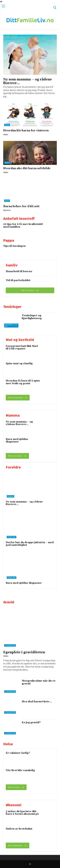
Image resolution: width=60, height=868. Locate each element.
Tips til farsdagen (14, 246)
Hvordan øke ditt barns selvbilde (27, 168)
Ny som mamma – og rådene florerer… (28, 81)
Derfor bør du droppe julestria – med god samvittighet (30, 544)
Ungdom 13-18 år (11, 326)
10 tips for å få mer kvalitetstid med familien (23, 226)
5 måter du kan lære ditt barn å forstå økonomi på (22, 813)
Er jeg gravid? (31, 722)
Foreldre (12, 537)
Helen (6, 134)
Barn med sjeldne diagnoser (17, 441)
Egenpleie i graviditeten (24, 652)
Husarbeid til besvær (19, 271)
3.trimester (10, 712)
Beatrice (7, 210)
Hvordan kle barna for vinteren (26, 131)
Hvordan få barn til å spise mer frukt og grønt (23, 382)
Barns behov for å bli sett (21, 206)
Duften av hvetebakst (19, 829)
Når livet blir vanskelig (20, 770)
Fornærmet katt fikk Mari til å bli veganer (22, 347)
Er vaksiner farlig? (18, 753)
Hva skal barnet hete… (37, 702)
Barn (7, 125)
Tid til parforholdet (18, 280)
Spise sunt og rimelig (19, 364)
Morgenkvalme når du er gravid (39, 682)
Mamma (10, 496)
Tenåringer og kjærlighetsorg (32, 317)
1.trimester (10, 645)
